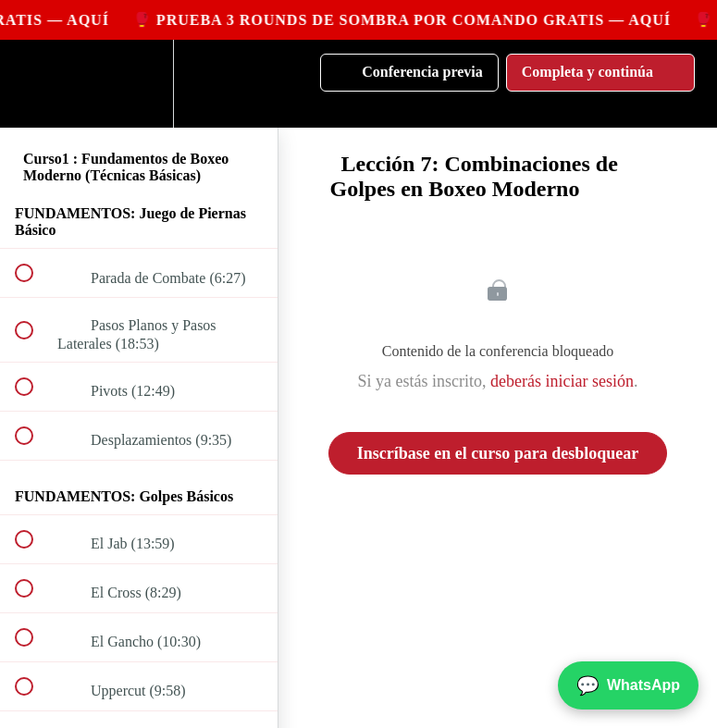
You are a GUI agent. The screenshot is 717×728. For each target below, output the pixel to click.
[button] (34, 84)
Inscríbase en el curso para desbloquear (498, 453)
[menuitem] (139, 84)
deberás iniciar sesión (562, 381)
